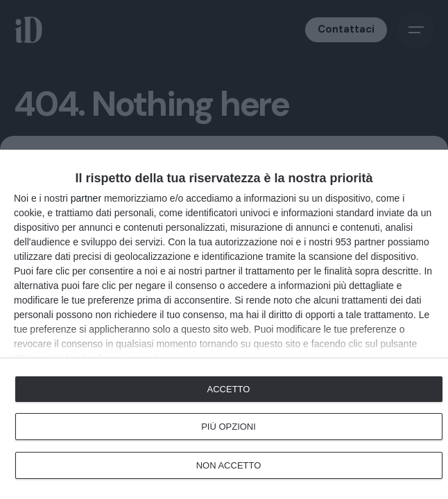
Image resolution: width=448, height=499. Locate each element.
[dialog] (224, 324)
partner (86, 198)
